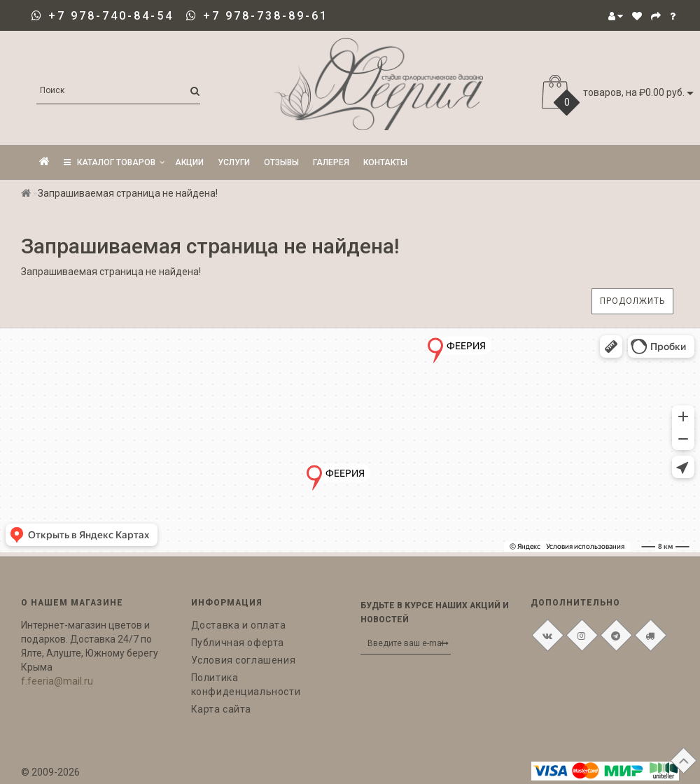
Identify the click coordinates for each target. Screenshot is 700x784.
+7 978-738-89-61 (266, 16)
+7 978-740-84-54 (111, 16)
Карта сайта (222, 709)
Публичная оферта (238, 643)
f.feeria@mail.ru (57, 681)
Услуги (234, 162)
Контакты (385, 162)
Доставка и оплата (239, 625)
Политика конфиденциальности (246, 685)
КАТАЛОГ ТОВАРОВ (114, 162)
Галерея (331, 162)
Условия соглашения (244, 660)
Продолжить (632, 301)
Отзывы (281, 162)
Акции (189, 162)
